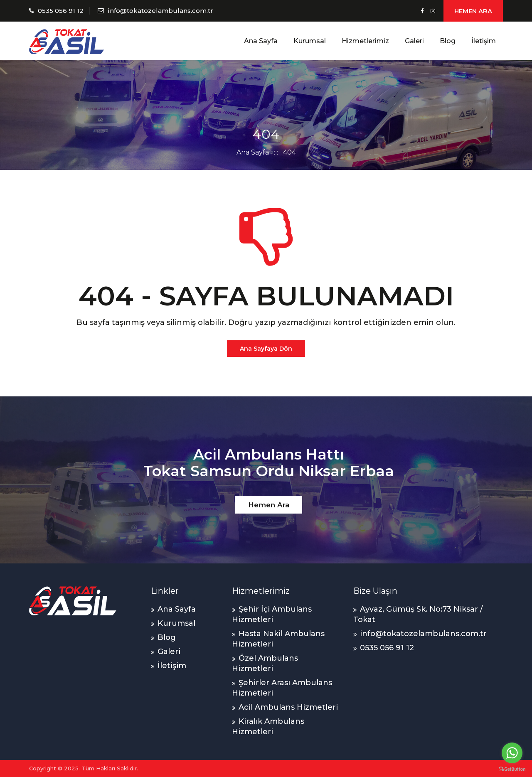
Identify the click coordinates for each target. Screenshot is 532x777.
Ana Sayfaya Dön (266, 349)
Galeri (414, 41)
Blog (448, 41)
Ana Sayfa (261, 41)
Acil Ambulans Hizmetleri (288, 707)
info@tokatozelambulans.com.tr (160, 11)
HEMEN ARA (473, 11)
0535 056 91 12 (61, 11)
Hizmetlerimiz (365, 41)
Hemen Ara (269, 505)
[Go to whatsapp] (512, 753)
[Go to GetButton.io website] (512, 769)
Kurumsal (310, 41)
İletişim (484, 41)
